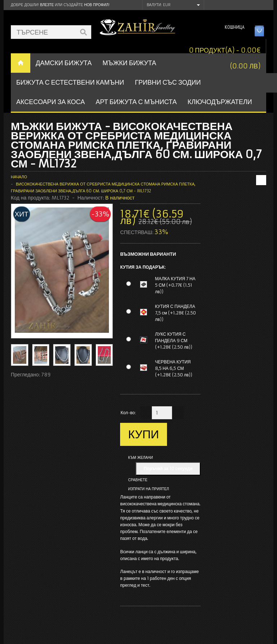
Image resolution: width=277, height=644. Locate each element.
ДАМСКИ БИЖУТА (64, 63)
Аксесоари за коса (50, 102)
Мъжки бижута (129, 63)
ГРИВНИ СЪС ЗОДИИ (168, 82)
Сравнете (138, 480)
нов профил (96, 5)
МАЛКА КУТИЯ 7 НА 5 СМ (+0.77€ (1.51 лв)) (175, 285)
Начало (19, 177)
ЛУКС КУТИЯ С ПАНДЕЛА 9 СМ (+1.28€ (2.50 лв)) (174, 341)
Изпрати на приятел (148, 489)
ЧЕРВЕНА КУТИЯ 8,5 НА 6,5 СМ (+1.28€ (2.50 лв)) (174, 368)
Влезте (47, 5)
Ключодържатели (220, 102)
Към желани (140, 458)
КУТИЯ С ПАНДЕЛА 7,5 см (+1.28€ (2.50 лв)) (175, 313)
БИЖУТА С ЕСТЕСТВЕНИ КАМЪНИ (70, 82)
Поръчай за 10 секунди (168, 468)
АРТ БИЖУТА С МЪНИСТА (136, 102)
